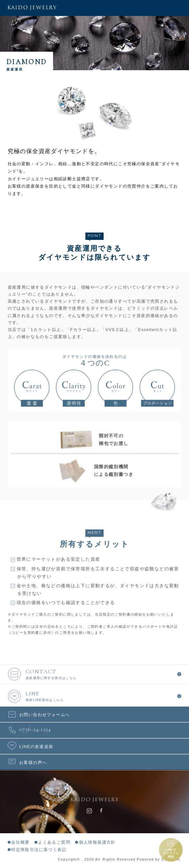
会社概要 (20, 843)
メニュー (181, 8)
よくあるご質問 (54, 843)
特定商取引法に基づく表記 (39, 850)
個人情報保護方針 (97, 843)
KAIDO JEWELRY (32, 8)
